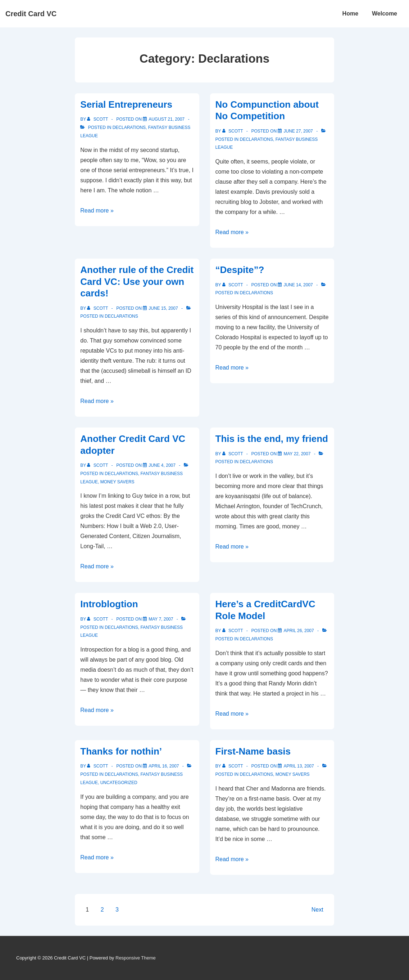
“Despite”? (240, 270)
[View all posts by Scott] (98, 119)
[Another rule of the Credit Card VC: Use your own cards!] (163, 308)
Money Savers (117, 482)
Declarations (129, 127)
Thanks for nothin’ (121, 751)
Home (350, 14)
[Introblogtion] (161, 619)
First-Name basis (253, 751)
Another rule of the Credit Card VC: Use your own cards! (137, 281)
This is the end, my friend (272, 439)
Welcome (385, 14)
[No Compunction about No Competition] (298, 131)
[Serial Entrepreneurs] (167, 119)
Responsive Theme (136, 958)
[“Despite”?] (298, 285)
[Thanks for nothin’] (164, 766)
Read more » (97, 211)
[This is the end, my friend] (297, 454)
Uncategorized (119, 783)
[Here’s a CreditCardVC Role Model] (299, 631)
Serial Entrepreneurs (126, 104)
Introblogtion (109, 604)
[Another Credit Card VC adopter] (162, 465)
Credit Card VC (31, 14)
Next (317, 910)
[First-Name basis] (299, 766)
